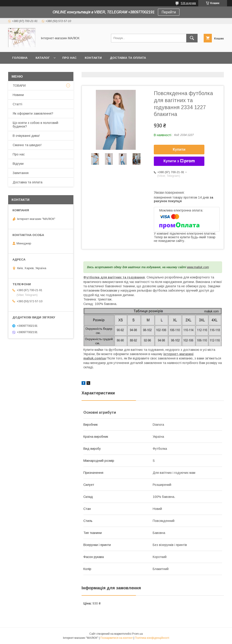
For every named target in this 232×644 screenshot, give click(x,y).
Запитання (21, 173)
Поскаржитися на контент (117, 638)
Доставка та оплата (128, 58)
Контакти (93, 58)
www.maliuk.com (198, 267)
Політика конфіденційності (152, 638)
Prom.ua (137, 634)
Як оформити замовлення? (33, 113)
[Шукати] (192, 38)
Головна (20, 58)
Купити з (179, 161)
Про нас (69, 58)
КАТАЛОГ (43, 58)
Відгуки (18, 164)
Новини (18, 95)
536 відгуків (188, 3)
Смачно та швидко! (27, 145)
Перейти (169, 12)
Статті (17, 104)
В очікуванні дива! (26, 136)
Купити (179, 149)
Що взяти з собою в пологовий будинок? (35, 125)
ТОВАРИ (19, 86)
